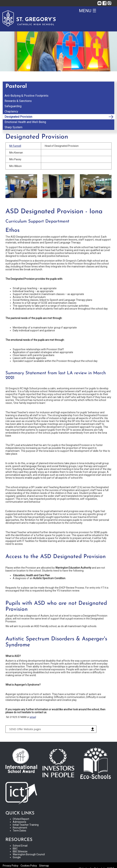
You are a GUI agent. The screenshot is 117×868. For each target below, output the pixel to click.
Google (17, 857)
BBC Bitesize (20, 851)
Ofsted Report (21, 819)
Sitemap (44, 866)
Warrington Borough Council (29, 854)
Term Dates (19, 831)
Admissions (19, 822)
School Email (20, 846)
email (33, 717)
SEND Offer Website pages (25, 729)
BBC (15, 849)
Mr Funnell (15, 146)
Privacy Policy (11, 866)
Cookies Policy (29, 866)
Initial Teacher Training (26, 825)
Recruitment (20, 828)
